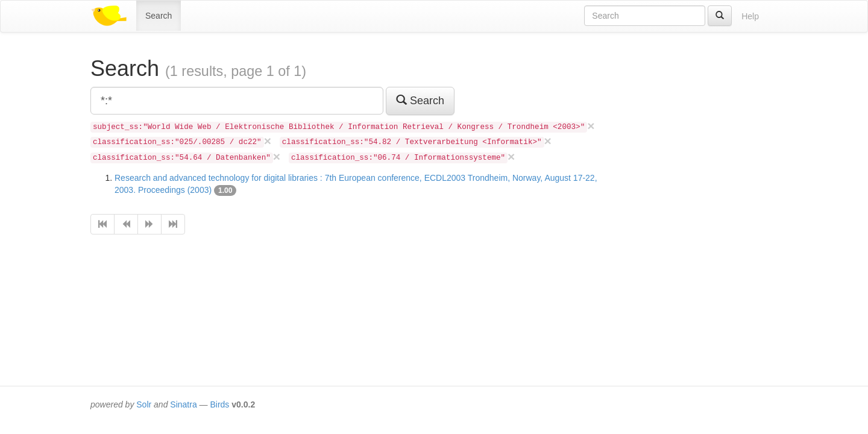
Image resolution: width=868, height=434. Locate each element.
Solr (144, 404)
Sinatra (183, 404)
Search (159, 16)
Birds (219, 404)
